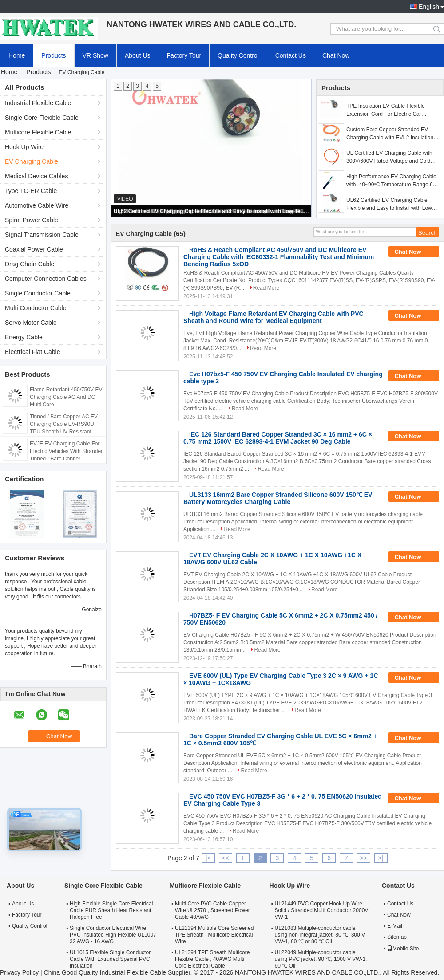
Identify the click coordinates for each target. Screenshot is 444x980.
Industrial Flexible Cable (38, 103)
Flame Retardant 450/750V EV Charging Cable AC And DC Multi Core (66, 397)
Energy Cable (24, 337)
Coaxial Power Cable (34, 249)
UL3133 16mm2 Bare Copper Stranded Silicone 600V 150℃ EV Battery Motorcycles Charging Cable (278, 498)
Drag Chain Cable (30, 264)
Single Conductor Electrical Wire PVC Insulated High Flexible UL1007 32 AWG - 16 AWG (113, 935)
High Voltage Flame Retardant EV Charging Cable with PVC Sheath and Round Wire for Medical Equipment (274, 317)
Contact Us (291, 55)
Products (54, 55)
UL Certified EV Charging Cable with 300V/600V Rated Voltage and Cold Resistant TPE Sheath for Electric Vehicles (389, 157)
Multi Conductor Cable (36, 308)
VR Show (95, 55)
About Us (138, 55)
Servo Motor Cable (31, 323)
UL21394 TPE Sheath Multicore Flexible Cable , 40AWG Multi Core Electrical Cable (212, 959)
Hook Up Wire (24, 147)
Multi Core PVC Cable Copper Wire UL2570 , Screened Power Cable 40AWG (212, 910)
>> (364, 858)
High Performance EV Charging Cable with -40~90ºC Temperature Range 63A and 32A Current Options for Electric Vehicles (393, 181)
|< (208, 858)
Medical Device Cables (36, 176)
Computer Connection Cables (46, 279)
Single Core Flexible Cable (42, 118)
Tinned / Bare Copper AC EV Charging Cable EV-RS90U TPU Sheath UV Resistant (64, 424)
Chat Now (336, 55)
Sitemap (397, 937)
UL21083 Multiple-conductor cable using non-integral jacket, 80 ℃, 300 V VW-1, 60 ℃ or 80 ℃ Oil (320, 935)
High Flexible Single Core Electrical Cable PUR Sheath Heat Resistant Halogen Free (111, 910)
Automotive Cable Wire (37, 205)
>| (381, 858)
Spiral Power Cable (32, 220)
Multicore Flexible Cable (38, 132)
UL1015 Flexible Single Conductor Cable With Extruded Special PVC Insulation (110, 959)
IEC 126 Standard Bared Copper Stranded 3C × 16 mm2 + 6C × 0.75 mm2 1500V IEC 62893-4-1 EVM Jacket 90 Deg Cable (278, 438)
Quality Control (238, 55)
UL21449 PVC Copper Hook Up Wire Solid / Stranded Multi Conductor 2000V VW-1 (322, 910)
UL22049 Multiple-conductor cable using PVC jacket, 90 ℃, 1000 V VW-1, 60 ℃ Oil (321, 959)
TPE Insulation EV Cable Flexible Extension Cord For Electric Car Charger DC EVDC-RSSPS (386, 110)
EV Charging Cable (32, 161)
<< (226, 858)
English (429, 7)
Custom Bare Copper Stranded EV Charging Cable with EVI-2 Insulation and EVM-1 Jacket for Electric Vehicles (392, 134)
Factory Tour (184, 55)
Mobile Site (403, 949)
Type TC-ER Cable (31, 191)
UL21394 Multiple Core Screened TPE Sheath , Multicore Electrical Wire (214, 935)
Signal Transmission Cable (42, 235)
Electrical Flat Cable (33, 352)
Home (17, 55)
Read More (266, 288)
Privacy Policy (19, 972)
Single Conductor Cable (38, 293)
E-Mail (395, 926)
